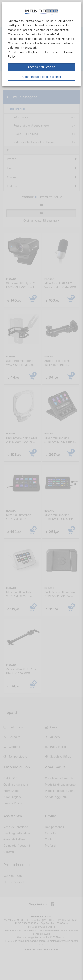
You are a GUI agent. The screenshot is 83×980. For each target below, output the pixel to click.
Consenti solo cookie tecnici (42, 77)
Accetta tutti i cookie (41, 67)
